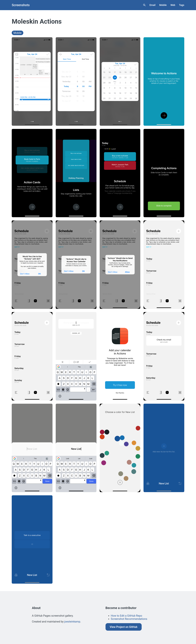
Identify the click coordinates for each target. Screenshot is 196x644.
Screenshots (21, 5)
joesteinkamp (72, 622)
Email (152, 5)
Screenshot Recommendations (129, 619)
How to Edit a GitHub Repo (127, 616)
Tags (182, 5)
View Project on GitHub (124, 627)
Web (173, 5)
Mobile (163, 5)
